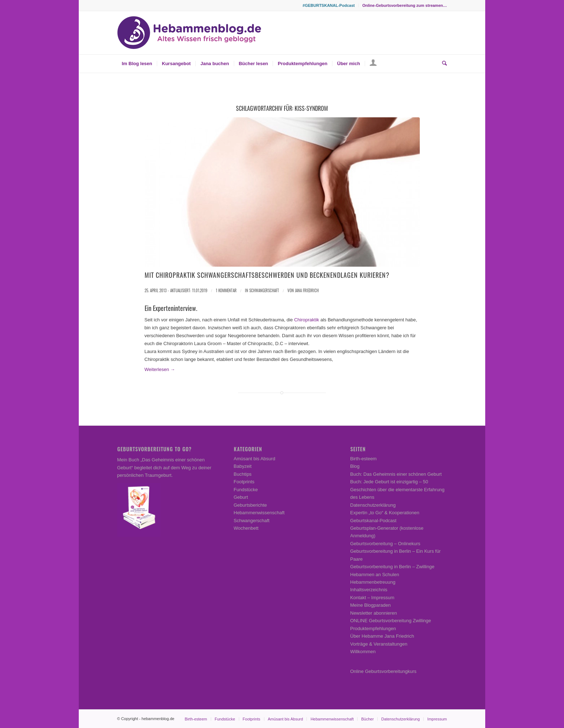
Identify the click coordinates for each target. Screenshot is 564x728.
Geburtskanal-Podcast (374, 521)
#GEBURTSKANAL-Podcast (329, 5)
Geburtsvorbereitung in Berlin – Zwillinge (392, 567)
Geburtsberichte (251, 505)
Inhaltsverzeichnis (369, 590)
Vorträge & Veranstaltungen (379, 644)
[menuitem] (329, 5)
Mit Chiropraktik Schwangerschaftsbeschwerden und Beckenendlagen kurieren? (267, 275)
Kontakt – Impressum (372, 598)
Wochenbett (246, 528)
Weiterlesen (160, 369)
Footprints (244, 482)
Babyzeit (243, 466)
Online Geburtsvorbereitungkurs (383, 671)
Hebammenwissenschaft (259, 513)
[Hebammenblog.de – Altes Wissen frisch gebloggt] (189, 33)
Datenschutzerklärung (373, 505)
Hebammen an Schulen (375, 575)
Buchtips (243, 474)
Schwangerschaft (264, 290)
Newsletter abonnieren (374, 613)
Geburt (241, 497)
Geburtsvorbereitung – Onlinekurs (385, 544)
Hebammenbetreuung (373, 582)
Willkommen (363, 652)
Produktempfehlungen (373, 628)
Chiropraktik (307, 320)
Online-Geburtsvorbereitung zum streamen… (404, 5)
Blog (355, 466)
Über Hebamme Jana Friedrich (382, 636)
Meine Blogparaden (371, 605)
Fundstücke (246, 490)
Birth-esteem (364, 459)
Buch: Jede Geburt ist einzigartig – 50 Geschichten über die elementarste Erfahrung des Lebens (397, 489)
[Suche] (442, 64)
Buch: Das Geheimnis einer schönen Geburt (396, 474)
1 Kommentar (226, 290)
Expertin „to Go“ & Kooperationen (385, 513)
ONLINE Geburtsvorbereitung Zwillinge (391, 621)
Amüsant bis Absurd (255, 459)
